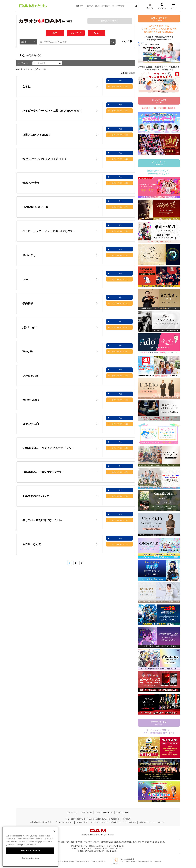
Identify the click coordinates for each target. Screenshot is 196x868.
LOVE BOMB (31, 376)
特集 (97, 33)
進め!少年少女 (31, 183)
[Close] (54, 839)
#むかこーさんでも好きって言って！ (45, 159)
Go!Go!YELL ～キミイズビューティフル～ (48, 448)
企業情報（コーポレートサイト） (153, 822)
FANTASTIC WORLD (35, 207)
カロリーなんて (32, 544)
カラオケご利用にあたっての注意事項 (104, 819)
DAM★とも (108, 813)
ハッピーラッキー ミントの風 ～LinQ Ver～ (49, 231)
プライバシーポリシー (64, 822)
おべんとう (29, 255)
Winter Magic (31, 400)
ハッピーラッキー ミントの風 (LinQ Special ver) (52, 111)
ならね (26, 87)
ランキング (76, 33)
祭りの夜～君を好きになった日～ (42, 520)
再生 (120, 81)
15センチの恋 (31, 424)
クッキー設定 (82, 822)
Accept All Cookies (30, 858)
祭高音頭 (28, 303)
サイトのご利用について (76, 819)
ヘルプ (125, 42)
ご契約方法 (131, 822)
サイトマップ (72, 813)
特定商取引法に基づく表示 (41, 822)
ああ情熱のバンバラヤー (37, 496)
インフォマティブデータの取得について (107, 822)
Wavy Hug (29, 352)
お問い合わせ (87, 813)
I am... (26, 279)
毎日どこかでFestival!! (36, 135)
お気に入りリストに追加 (120, 87)
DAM (98, 813)
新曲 (55, 33)
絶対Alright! (30, 327)
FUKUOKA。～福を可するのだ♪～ (43, 472)
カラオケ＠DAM (123, 813)
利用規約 (127, 819)
